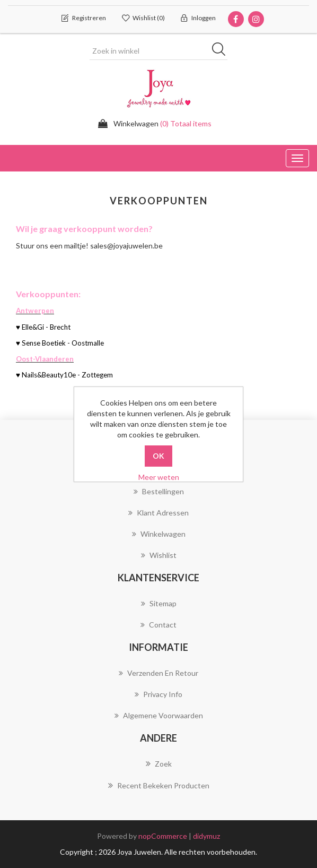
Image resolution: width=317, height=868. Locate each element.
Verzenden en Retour (158, 673)
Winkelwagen (159, 534)
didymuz (206, 836)
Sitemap (159, 603)
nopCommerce (163, 836)
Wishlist (159, 555)
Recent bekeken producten (159, 785)
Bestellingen (159, 491)
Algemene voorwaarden (159, 715)
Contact (158, 625)
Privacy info (158, 694)
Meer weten (159, 477)
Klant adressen (158, 513)
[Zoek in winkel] (158, 51)
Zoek (159, 763)
